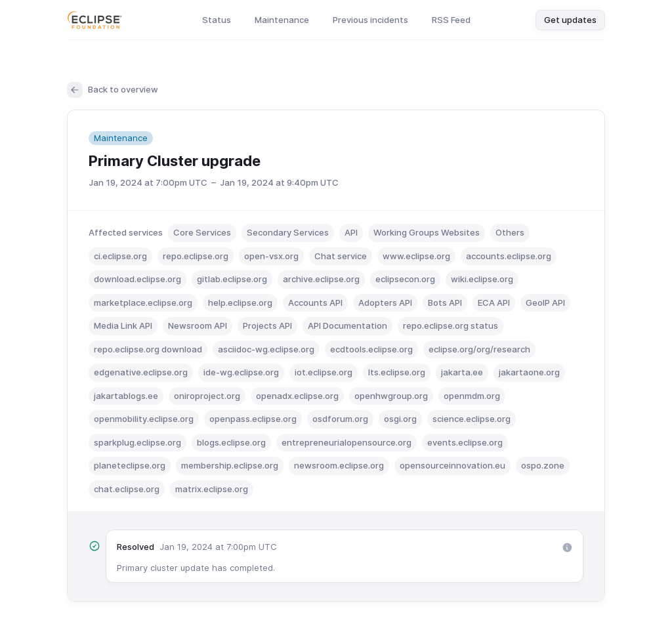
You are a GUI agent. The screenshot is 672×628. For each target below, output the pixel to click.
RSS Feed (451, 20)
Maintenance (282, 20)
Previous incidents (370, 20)
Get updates (570, 20)
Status (217, 20)
